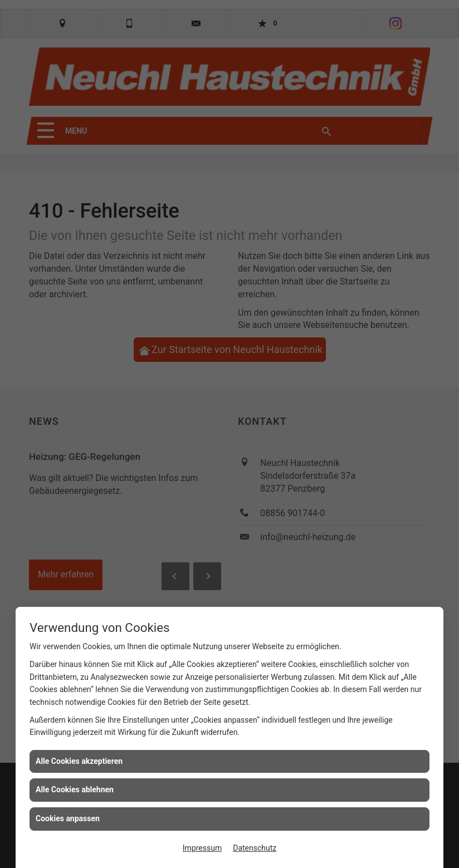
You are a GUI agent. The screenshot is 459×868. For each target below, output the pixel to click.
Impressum (202, 848)
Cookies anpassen (68, 818)
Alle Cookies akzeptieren (79, 761)
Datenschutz (255, 848)
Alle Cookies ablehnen (75, 789)
